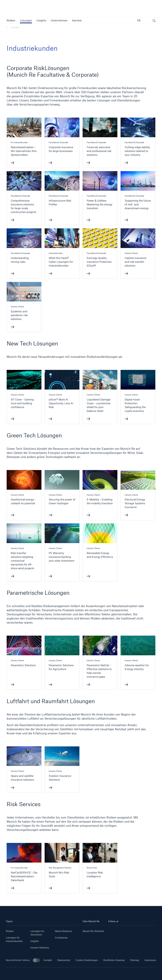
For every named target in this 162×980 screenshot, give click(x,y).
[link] (41, 20)
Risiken (10, 931)
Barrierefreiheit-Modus (23, 960)
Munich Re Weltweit (93, 931)
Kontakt (48, 960)
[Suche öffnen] (154, 21)
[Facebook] (136, 930)
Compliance (61, 938)
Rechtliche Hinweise (114, 960)
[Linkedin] (112, 930)
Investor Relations (40, 948)
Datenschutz (64, 960)
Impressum (150, 960)
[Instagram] (128, 930)
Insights (34, 941)
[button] (11, 20)
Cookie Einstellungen (87, 960)
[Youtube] (120, 930)
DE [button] (139, 20)
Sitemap (135, 960)
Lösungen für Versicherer (37, 933)
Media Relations (63, 931)
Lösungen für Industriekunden (14, 939)
